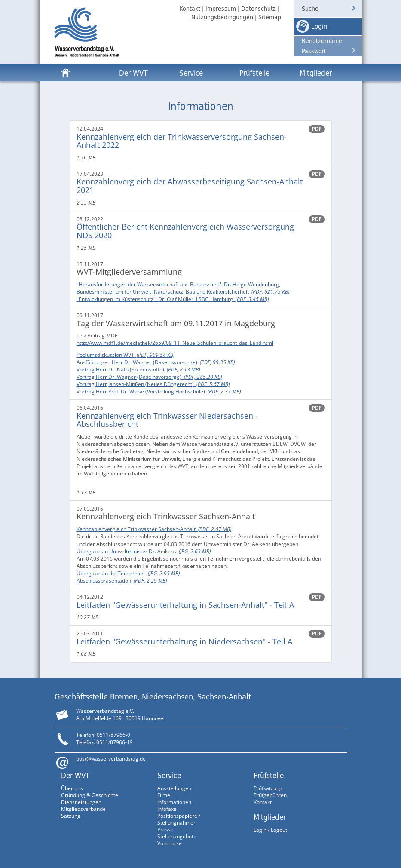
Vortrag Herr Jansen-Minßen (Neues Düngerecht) (153, 384)
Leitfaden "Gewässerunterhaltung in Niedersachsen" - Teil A (184, 641)
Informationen (174, 802)
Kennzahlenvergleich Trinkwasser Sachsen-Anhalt (154, 529)
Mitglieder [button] (316, 73)
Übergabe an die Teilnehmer (128, 573)
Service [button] (191, 73)
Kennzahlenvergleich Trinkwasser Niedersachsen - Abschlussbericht (167, 420)
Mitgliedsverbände (83, 809)
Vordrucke (170, 843)
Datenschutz (259, 8)
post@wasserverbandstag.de (111, 759)
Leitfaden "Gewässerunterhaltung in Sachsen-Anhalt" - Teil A (185, 605)
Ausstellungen (174, 788)
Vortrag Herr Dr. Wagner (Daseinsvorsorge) (149, 377)
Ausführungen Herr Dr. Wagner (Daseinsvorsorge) (156, 362)
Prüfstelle (269, 775)
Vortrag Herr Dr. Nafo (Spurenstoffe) (138, 370)
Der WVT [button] (133, 73)
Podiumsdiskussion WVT (126, 355)
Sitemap (270, 17)
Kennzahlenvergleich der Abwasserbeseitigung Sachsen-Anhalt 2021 (190, 186)
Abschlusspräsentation (122, 581)
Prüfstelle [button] (254, 73)
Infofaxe (167, 809)
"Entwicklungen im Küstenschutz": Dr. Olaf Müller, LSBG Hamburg (173, 299)
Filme (164, 795)
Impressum (221, 8)
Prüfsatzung (268, 788)
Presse (165, 830)
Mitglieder (270, 817)
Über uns (72, 788)
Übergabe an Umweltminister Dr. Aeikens (144, 551)
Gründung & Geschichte (90, 795)
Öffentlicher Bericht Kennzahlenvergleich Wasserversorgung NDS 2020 (185, 231)
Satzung (71, 816)
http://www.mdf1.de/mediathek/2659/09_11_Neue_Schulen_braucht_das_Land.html (175, 343)
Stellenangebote (177, 836)
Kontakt (190, 8)
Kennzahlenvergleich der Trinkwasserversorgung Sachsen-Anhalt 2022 (182, 141)
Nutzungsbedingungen (222, 17)
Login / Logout (270, 830)
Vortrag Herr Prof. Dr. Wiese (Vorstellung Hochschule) (159, 391)
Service (169, 775)
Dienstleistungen (81, 802)
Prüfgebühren (270, 795)
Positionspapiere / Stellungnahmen (179, 819)
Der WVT (75, 775)
